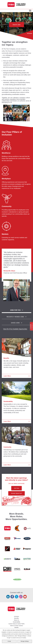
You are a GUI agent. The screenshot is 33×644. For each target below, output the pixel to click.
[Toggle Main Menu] (30, 11)
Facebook (12, 597)
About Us (17, 620)
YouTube (25, 597)
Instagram (21, 597)
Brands (16, 627)
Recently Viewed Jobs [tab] (15, 317)
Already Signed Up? (16, 493)
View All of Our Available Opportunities (15, 329)
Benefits (6, 358)
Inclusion (16, 616)
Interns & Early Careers (17, 626)
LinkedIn (8, 597)
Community (7, 447)
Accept (9, 641)
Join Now (17, 488)
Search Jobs (16, 25)
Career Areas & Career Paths (16, 624)
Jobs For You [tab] (15, 310)
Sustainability (8, 401)
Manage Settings (25, 641)
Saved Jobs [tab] (15, 323)
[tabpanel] (16, 329)
